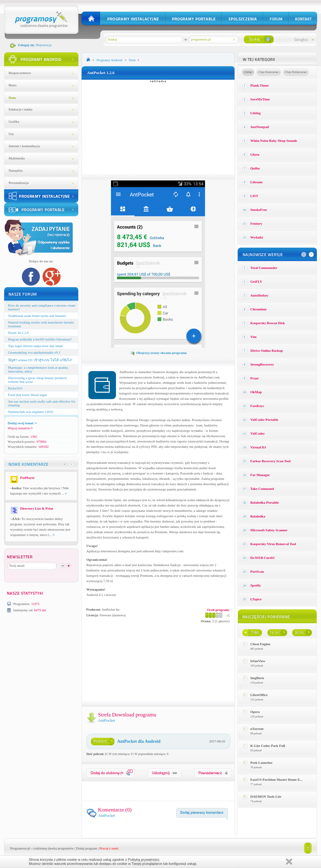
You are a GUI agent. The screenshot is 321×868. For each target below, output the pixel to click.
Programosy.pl (20, 848)
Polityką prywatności (144, 860)
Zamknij (289, 862)
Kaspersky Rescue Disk (268, 323)
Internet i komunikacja (24, 146)
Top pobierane (296, 72)
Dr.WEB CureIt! (263, 558)
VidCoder (258, 433)
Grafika (14, 121)
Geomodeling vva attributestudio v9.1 (34, 352)
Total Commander (264, 268)
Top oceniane (269, 72)
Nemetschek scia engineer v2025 (31, 412)
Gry (11, 134)
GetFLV (256, 281)
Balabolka (258, 516)
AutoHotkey (259, 295)
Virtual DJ (258, 447)
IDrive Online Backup (267, 351)
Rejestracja (44, 45)
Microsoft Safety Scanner (269, 530)
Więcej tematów (20, 428)
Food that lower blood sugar (28, 395)
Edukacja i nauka (21, 109)
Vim (254, 337)
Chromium (259, 309)
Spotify (256, 585)
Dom (12, 98)
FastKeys (257, 406)
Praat (255, 378)
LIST (254, 196)
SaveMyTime (260, 99)
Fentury (256, 223)
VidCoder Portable (264, 420)
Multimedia (17, 158)
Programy (109, 60)
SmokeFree (259, 210)
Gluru (255, 154)
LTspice (256, 599)
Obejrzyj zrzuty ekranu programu (158, 353)
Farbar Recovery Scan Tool (271, 461)
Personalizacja (19, 183)
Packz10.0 (15, 388)
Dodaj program (87, 848)
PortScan (257, 571)
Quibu (255, 168)
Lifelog (256, 113)
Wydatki (257, 237)
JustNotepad (260, 127)
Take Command (262, 489)
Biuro (13, 85)
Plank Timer (260, 85)
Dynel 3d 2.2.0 (18, 333)
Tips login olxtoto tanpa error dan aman (35, 346)
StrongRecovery (262, 364)
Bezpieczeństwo (20, 73)
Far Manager (260, 475)
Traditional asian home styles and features (37, 316)
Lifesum (257, 182)
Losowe (248, 72)
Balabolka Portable (265, 502)
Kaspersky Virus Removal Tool (273, 544)
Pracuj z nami (109, 848)
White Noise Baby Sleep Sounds (274, 141)
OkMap (256, 392)
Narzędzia (16, 170)
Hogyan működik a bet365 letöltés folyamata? (40, 339)
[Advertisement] (158, 127)
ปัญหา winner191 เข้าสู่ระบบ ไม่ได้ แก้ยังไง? (40, 360)
